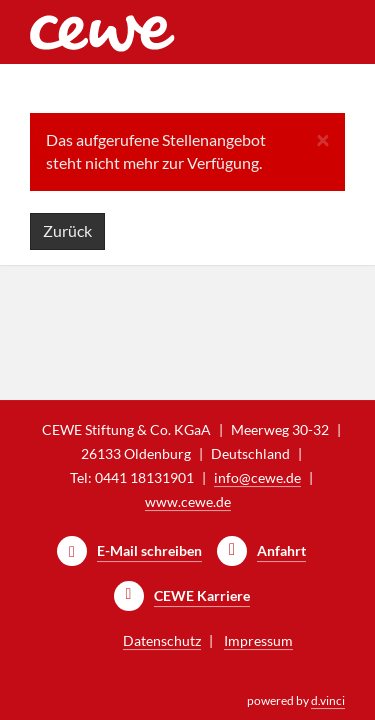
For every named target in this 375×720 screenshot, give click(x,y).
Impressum (258, 640)
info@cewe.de (257, 477)
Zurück (67, 230)
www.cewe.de (188, 501)
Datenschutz (162, 640)
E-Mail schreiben (149, 550)
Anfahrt (281, 550)
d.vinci (328, 700)
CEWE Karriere (202, 595)
